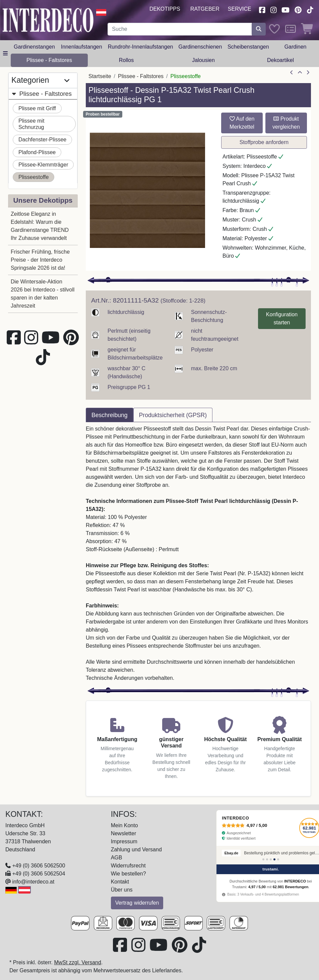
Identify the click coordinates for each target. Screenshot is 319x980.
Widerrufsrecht (128, 866)
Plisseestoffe (34, 177)
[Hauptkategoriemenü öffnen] (5, 54)
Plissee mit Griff (37, 108)
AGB (117, 858)
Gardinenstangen (34, 47)
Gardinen (296, 47)
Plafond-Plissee (37, 152)
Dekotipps (165, 9)
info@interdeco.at (33, 882)
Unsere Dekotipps (43, 200)
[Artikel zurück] (292, 73)
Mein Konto (124, 825)
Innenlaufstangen (82, 47)
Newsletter (124, 833)
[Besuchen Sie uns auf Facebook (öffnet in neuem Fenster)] (262, 9)
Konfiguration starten (282, 318)
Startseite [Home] (100, 76)
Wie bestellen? (129, 874)
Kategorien (40, 80)
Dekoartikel (280, 60)
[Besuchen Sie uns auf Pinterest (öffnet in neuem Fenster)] (298, 9)
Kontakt (120, 882)
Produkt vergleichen (286, 123)
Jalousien (203, 60)
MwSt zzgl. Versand (78, 962)
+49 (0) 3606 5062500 (39, 866)
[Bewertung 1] (263, 859)
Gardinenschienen (200, 47)
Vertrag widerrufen (137, 903)
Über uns (122, 890)
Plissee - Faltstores (49, 60)
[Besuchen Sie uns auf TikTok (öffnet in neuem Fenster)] (310, 9)
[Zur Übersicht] (300, 73)
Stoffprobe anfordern (264, 142)
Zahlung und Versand (136, 850)
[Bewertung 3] (271, 859)
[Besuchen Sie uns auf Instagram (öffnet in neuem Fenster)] (273, 9)
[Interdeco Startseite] (48, 20)
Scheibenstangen (248, 47)
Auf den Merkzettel (242, 123)
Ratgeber (205, 9)
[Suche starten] (259, 29)
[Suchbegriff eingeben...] (180, 29)
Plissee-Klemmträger (43, 165)
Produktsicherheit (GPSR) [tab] (173, 415)
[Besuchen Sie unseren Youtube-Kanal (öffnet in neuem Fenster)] (286, 9)
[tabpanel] (198, 553)
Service (240, 9)
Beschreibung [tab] (110, 415)
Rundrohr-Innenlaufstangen (141, 47)
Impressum (124, 841)
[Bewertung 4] (274, 859)
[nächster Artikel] (308, 73)
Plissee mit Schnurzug (31, 124)
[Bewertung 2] (267, 859)
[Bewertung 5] (278, 859)
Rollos (126, 60)
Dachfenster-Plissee (42, 140)
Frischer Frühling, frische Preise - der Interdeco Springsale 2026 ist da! (40, 260)
